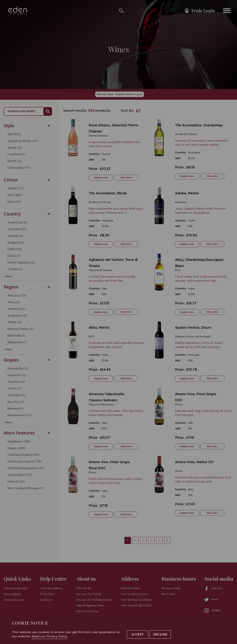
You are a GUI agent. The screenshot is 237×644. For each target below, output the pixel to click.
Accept (138, 634)
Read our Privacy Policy (50, 636)
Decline (160, 634)
